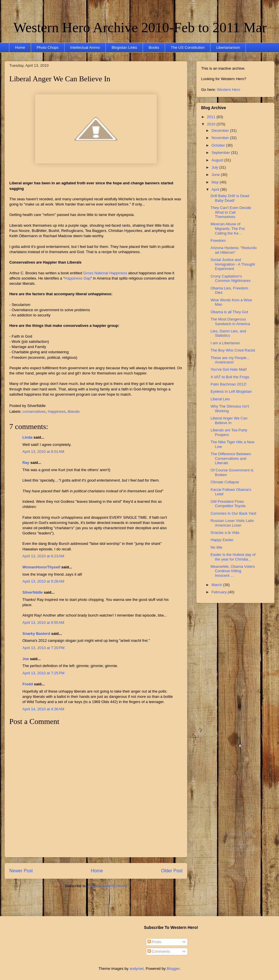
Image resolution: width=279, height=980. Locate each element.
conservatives (34, 411)
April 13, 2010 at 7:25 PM (43, 673)
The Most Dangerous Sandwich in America (230, 321)
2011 (212, 117)
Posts (154, 942)
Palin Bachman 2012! (228, 384)
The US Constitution (188, 47)
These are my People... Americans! (230, 360)
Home (20, 47)
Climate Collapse (225, 482)
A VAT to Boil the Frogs (230, 377)
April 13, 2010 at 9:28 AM (43, 581)
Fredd (28, 684)
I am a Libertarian (225, 343)
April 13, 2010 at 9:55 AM (43, 623)
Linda (27, 437)
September (221, 153)
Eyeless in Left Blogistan (231, 391)
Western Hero (228, 90)
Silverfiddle (33, 592)
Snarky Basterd (36, 634)
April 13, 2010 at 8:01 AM (43, 452)
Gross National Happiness (105, 273)
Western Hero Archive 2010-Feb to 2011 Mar (140, 27)
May (216, 182)
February (220, 592)
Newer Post (21, 871)
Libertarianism (228, 47)
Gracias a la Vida (225, 533)
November (221, 138)
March (217, 585)
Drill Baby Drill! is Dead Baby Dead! (230, 198)
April (216, 189)
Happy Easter (222, 540)
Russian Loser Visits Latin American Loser (232, 523)
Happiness (57, 411)
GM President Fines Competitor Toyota (228, 504)
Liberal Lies (220, 399)
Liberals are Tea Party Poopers (229, 432)
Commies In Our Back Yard (233, 513)
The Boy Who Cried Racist (233, 350)
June (216, 175)
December (221, 130)
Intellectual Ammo (85, 47)
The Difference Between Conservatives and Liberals (231, 458)
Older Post (172, 871)
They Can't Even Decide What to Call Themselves (231, 212)
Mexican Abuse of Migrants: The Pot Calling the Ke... (227, 228)
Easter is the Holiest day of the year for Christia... (233, 557)
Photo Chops (48, 47)
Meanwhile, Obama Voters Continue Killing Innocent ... (233, 571)
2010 (212, 124)
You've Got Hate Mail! (229, 369)
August (218, 160)
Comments (159, 951)
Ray (26, 463)
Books (154, 47)
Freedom (218, 241)
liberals (74, 411)
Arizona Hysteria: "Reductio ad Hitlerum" (234, 250)
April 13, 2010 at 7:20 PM (43, 648)
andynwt (137, 969)
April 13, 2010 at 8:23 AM (43, 556)
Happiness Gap (78, 278)
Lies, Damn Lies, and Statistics (228, 333)
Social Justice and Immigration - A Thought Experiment (233, 264)
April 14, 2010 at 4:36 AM (43, 709)
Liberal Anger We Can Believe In (60, 79)
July (215, 167)
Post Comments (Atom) (107, 886)
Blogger (173, 969)
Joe (26, 659)
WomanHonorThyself (41, 567)
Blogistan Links (124, 47)
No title (216, 547)
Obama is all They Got (229, 312)
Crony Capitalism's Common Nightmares (230, 279)
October (219, 145)
